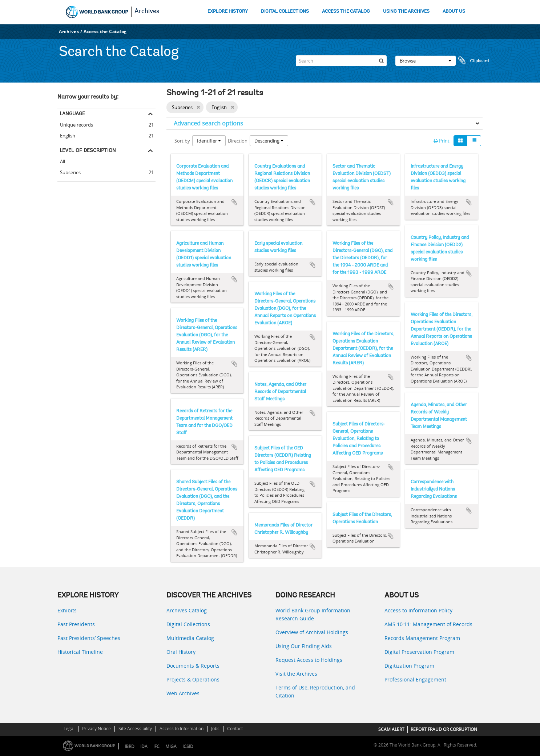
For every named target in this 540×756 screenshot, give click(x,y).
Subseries (69, 171)
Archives (147, 12)
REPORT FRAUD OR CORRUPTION (444, 729)
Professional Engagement (415, 679)
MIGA (171, 746)
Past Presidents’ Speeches (89, 638)
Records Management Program (422, 638)
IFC (156, 746)
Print (442, 141)
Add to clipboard (234, 202)
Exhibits (67, 610)
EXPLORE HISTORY (228, 11)
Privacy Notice (96, 729)
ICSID (188, 746)
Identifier (209, 141)
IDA (144, 746)
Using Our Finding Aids (304, 646)
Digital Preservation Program (419, 652)
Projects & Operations (193, 679)
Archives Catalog (187, 610)
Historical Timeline (80, 652)
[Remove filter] (198, 107)
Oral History (181, 652)
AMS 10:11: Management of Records (428, 624)
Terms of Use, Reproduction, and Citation (315, 691)
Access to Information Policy (418, 610)
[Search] (341, 61)
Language (72, 113)
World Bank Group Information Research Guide (313, 614)
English (66, 135)
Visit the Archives (296, 674)
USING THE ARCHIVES (406, 11)
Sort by (182, 141)
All (63, 161)
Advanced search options (208, 123)
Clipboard (473, 61)
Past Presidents (76, 624)
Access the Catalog (105, 31)
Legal (69, 729)
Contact (235, 729)
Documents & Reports (193, 666)
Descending (269, 141)
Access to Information (182, 729)
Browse (426, 61)
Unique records (75, 124)
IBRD (130, 746)
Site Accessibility (135, 729)
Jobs (215, 729)
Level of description (88, 150)
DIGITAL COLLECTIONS (285, 11)
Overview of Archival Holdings (312, 632)
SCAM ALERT (391, 729)
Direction (238, 141)
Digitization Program (409, 666)
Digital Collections (188, 624)
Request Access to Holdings (309, 660)
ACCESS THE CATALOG (346, 11)
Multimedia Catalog (190, 638)
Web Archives (183, 693)
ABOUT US (454, 11)
